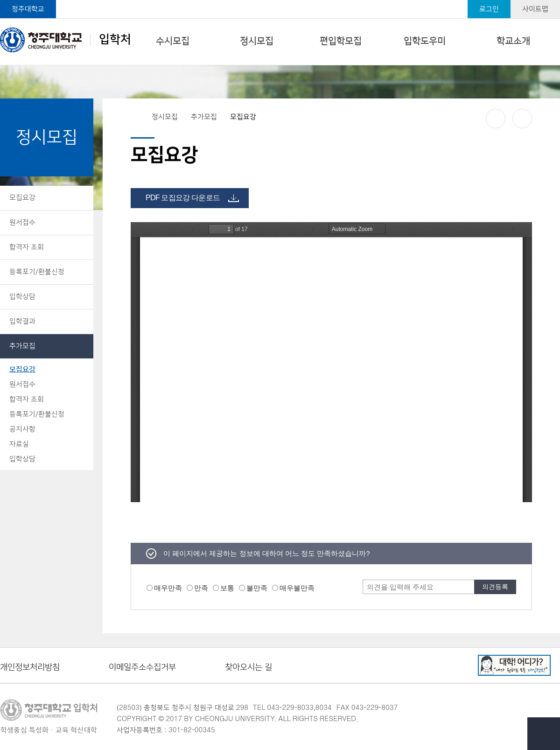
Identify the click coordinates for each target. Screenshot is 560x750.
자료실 (19, 444)
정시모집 (257, 41)
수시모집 (173, 41)
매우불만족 (297, 588)
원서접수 (22, 222)
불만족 (257, 588)
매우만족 (168, 588)
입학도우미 (425, 41)
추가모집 (22, 346)
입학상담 (22, 297)
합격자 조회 (27, 247)
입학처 (66, 40)
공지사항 (22, 429)
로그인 (489, 9)
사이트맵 (535, 9)
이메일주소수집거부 (142, 668)
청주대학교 (28, 9)
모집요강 (22, 198)
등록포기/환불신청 (37, 272)
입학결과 (22, 321)
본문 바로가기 (280, 0)
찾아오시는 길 (248, 668)
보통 (227, 588)
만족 (201, 588)
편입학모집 (341, 41)
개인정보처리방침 (30, 668)
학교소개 (513, 41)
